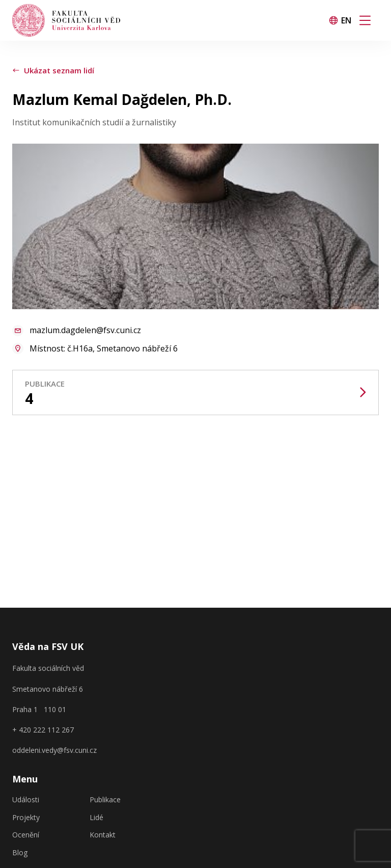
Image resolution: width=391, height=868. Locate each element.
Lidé (96, 818)
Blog (20, 853)
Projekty (26, 818)
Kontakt (103, 835)
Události (26, 800)
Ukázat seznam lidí (53, 70)
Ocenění (26, 835)
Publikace (105, 800)
